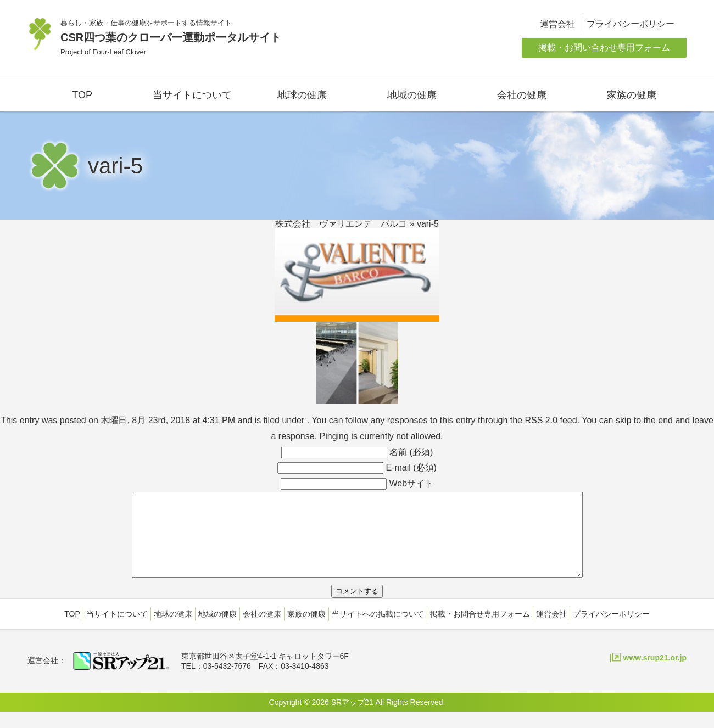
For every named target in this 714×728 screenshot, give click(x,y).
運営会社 (557, 24)
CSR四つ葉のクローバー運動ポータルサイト (171, 37)
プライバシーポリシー (631, 24)
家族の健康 (632, 95)
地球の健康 (302, 95)
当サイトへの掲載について (378, 630)
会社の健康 (522, 95)
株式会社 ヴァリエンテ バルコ (341, 224)
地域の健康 (412, 95)
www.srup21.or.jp (655, 674)
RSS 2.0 (541, 420)
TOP (82, 95)
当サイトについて (192, 95)
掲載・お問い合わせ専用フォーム (604, 47)
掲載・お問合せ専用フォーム (480, 630)
